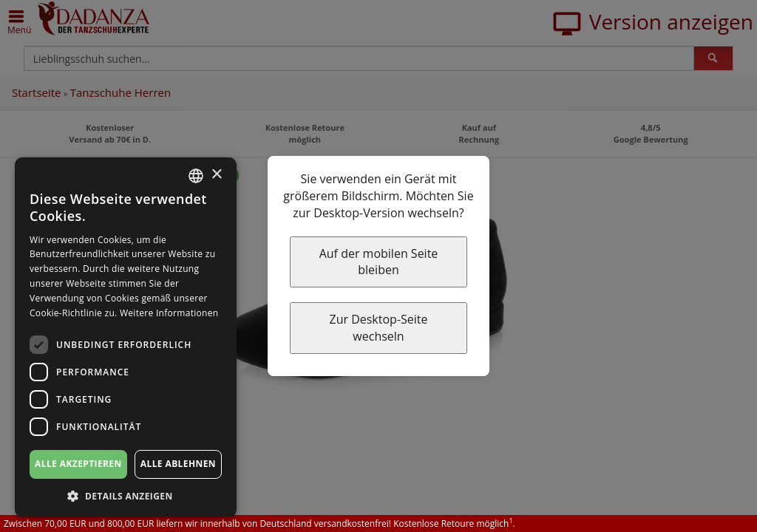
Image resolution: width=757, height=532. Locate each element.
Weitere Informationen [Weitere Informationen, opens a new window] (169, 313)
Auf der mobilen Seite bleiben (379, 262)
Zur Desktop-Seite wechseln (378, 328)
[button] (126, 495)
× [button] (216, 175)
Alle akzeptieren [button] (78, 464)
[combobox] (196, 176)
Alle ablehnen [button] (178, 464)
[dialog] (126, 337)
